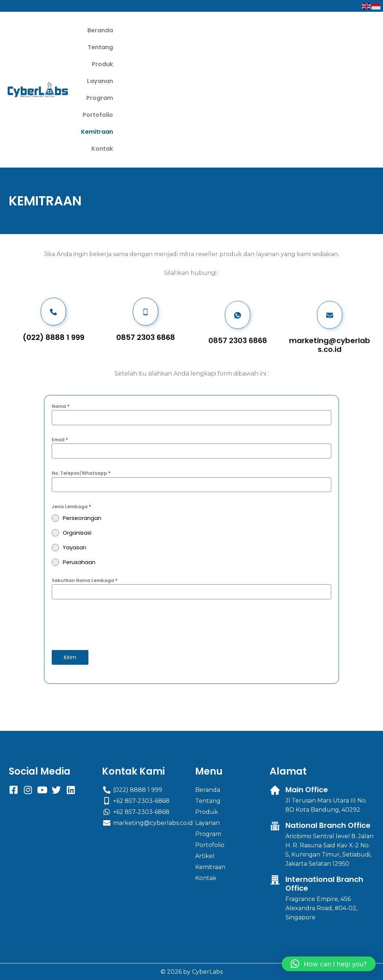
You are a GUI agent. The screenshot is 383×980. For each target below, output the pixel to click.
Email (60, 338)
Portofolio (196, 47)
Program (273, 30)
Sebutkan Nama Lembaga (85, 479)
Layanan (236, 30)
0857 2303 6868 (238, 262)
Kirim (70, 556)
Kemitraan (238, 47)
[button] (329, 964)
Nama (61, 305)
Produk (201, 30)
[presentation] (191, 523)
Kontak (276, 47)
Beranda (130, 30)
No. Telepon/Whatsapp (81, 372)
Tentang (167, 30)
